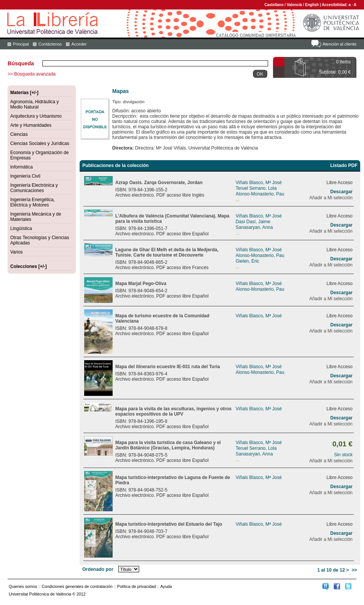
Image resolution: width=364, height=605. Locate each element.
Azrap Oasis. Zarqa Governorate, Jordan (159, 183)
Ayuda (166, 586)
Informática (21, 167)
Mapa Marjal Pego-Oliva (141, 284)
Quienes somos (23, 586)
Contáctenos (50, 44)
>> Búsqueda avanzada (32, 74)
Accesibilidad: (335, 5)
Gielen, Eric (248, 261)
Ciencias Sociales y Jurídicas (40, 143)
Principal (21, 44)
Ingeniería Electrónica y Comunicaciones (34, 188)
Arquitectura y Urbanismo (36, 116)
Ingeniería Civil (25, 176)
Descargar (341, 192)
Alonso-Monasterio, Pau (260, 194)
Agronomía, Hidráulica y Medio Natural (35, 104)
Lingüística (21, 228)
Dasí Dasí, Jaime (253, 222)
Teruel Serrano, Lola (256, 188)
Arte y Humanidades (31, 125)
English (312, 5)
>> (354, 570)
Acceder (79, 44)
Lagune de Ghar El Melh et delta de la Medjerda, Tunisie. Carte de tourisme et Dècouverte (167, 252)
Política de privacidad (137, 586)
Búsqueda (21, 63)
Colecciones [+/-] (28, 266)
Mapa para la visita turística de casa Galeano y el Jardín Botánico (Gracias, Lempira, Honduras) (168, 445)
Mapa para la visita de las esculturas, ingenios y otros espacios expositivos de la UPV (173, 411)
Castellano (274, 5)
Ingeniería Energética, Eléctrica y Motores (32, 202)
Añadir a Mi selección (331, 198)
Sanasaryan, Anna (254, 227)
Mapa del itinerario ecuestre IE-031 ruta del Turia (168, 367)
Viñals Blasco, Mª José (259, 183)
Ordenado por (98, 569)
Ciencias (19, 134)
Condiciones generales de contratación (77, 586)
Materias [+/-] (24, 93)
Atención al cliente (340, 44)
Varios (16, 252)
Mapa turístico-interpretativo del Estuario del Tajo (169, 524)
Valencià (294, 5)
